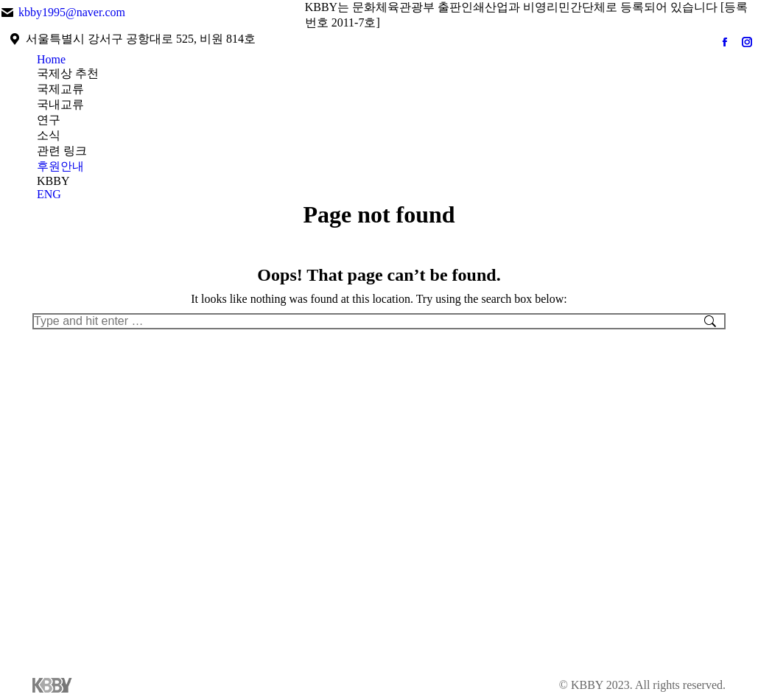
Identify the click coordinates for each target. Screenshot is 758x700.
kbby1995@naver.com (72, 12)
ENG (49, 194)
